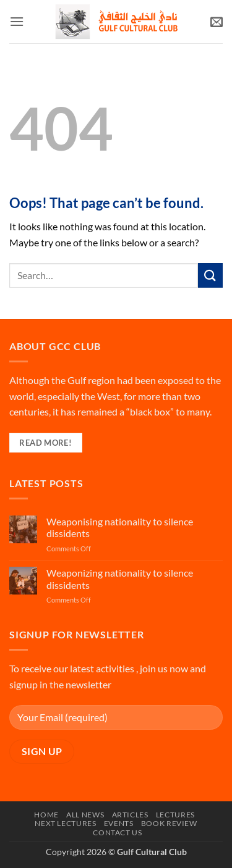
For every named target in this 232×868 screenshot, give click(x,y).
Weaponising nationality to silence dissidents (120, 527)
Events (119, 823)
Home (46, 815)
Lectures (175, 815)
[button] (17, 21)
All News (85, 815)
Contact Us (117, 833)
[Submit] (210, 275)
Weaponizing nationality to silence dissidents (120, 578)
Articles (130, 815)
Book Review (169, 823)
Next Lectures (65, 823)
